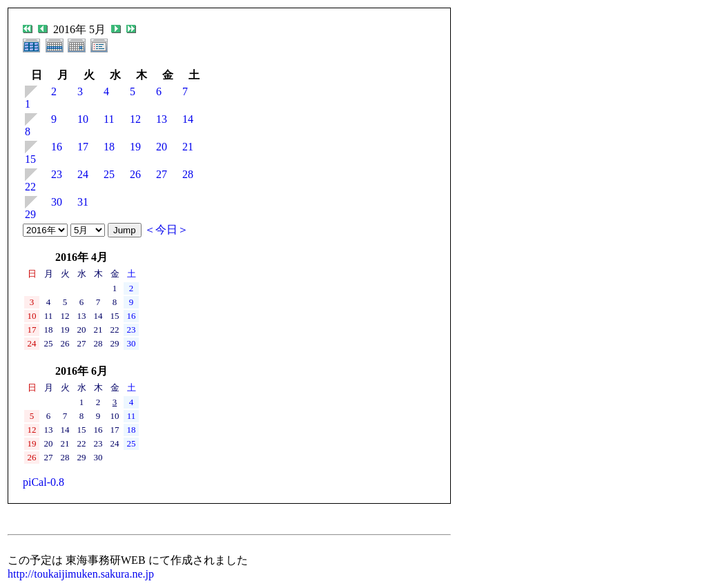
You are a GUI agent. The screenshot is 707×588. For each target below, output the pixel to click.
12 (135, 119)
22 (30, 187)
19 (135, 147)
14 (188, 119)
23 (57, 174)
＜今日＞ (166, 229)
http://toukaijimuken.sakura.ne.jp (81, 574)
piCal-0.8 (43, 482)
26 (135, 174)
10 (83, 119)
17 (83, 147)
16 (57, 147)
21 (188, 147)
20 (162, 147)
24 (83, 174)
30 (57, 202)
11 (109, 119)
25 (109, 174)
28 (188, 174)
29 (30, 214)
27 (162, 174)
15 (30, 159)
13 (162, 119)
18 (109, 147)
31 (83, 202)
